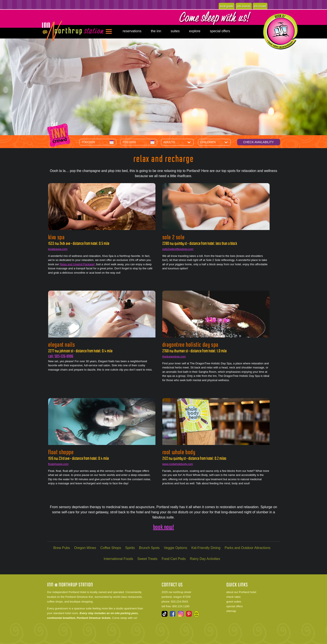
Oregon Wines (85, 548)
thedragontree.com (174, 356)
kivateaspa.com (58, 249)
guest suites (234, 602)
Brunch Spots (149, 548)
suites (175, 31)
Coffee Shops (111, 548)
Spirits (130, 548)
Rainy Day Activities (205, 559)
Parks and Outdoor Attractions (248, 548)
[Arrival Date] (98, 142)
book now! (163, 527)
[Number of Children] (218, 142)
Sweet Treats (147, 559)
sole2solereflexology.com (178, 249)
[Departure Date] (139, 142)
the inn (156, 31)
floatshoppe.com (58, 464)
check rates (233, 597)
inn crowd (260, 6)
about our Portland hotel (241, 592)
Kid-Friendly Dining (206, 548)
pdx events (244, 6)
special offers (220, 31)
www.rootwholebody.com (178, 464)
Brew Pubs (62, 548)
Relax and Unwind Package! (77, 264)
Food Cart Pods (174, 559)
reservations (132, 31)
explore (195, 31)
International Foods (118, 559)
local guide (227, 6)
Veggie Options (176, 548)
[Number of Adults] (181, 142)
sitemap (231, 611)
